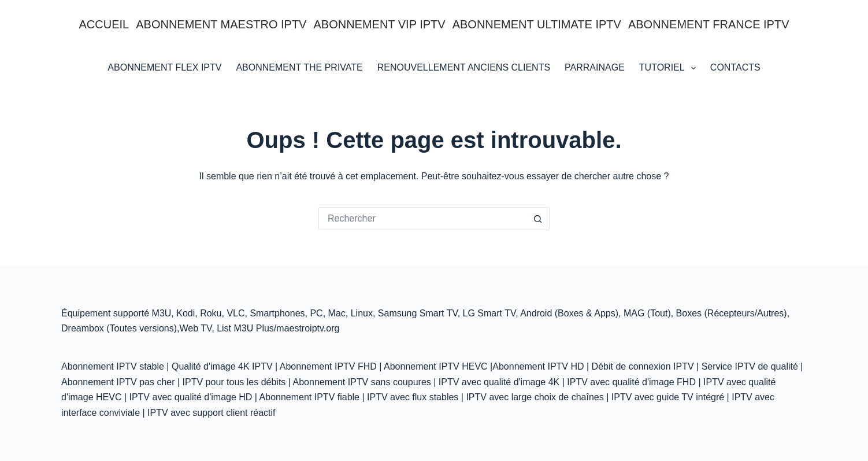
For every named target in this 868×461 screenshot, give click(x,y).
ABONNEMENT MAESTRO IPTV (221, 24)
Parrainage (595, 67)
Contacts (735, 67)
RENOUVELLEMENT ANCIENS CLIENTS (464, 67)
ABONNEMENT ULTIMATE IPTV (537, 24)
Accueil (104, 24)
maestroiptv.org (308, 328)
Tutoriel (670, 68)
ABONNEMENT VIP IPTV (379, 24)
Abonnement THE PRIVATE (299, 67)
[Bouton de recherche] (538, 219)
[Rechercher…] (422, 219)
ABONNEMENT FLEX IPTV (164, 67)
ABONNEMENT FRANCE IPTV (709, 24)
